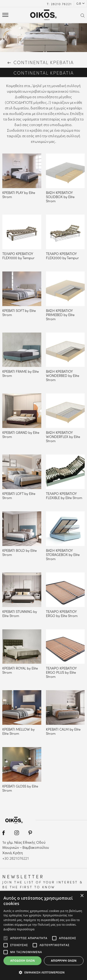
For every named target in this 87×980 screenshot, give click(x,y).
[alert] (43, 935)
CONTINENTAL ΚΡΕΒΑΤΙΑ (40, 62)
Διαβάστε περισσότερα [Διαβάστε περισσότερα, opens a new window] (19, 929)
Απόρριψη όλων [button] (64, 961)
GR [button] (79, 3)
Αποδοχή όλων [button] (23, 961)
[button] (43, 972)
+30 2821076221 (16, 858)
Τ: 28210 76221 (59, 4)
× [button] (82, 896)
